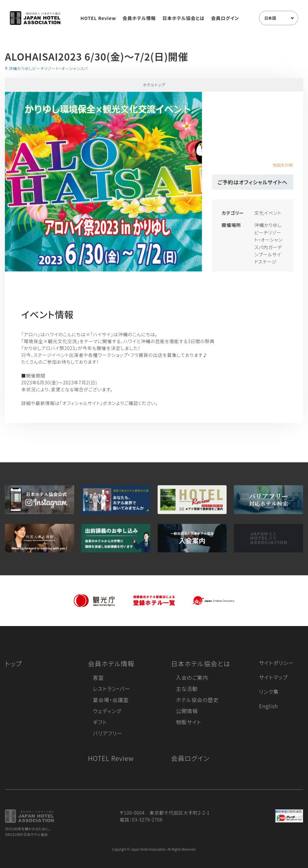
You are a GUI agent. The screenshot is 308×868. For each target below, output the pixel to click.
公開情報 (187, 711)
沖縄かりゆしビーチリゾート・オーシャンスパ (48, 68)
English (268, 706)
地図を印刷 (283, 165)
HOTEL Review (98, 18)
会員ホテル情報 (139, 18)
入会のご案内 (192, 677)
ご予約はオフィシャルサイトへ (252, 182)
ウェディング (107, 711)
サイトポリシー (276, 663)
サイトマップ (273, 677)
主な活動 (187, 689)
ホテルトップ (154, 85)
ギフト (100, 722)
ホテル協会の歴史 (197, 700)
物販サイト (189, 722)
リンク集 (269, 692)
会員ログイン (225, 18)
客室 (98, 677)
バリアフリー (108, 733)
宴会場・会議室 (111, 700)
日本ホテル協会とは (184, 18)
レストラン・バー (111, 689)
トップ (13, 664)
